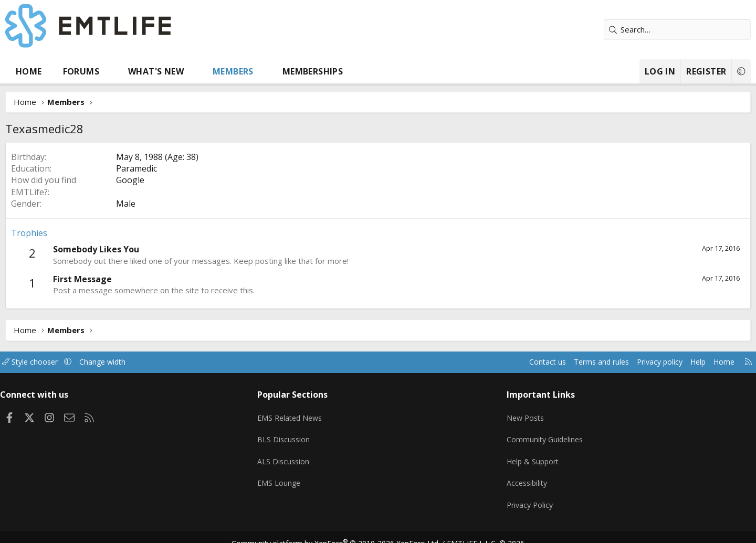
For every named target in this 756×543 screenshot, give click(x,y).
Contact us (487, 362)
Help (648, 362)
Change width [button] (156, 362)
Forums (120, 71)
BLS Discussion (301, 434)
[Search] (638, 30)
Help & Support (520, 455)
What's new (195, 71)
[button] (149, 71)
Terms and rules (544, 362)
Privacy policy (607, 362)
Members (272, 71)
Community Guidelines (532, 434)
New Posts (512, 414)
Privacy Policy (517, 496)
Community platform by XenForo (343, 530)
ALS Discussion (300, 455)
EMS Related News (308, 414)
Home (68, 71)
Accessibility (514, 475)
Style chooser (80, 362)
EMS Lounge (296, 475)
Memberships (352, 71)
